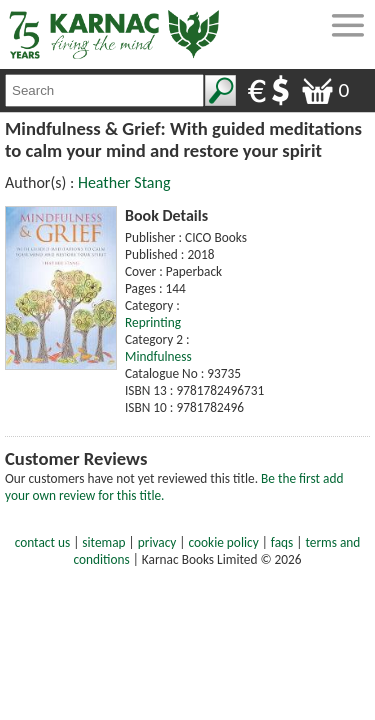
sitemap (103, 542)
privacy (157, 542)
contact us (42, 542)
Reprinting (153, 322)
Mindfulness (158, 356)
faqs (282, 542)
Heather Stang (124, 182)
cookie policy (224, 542)
